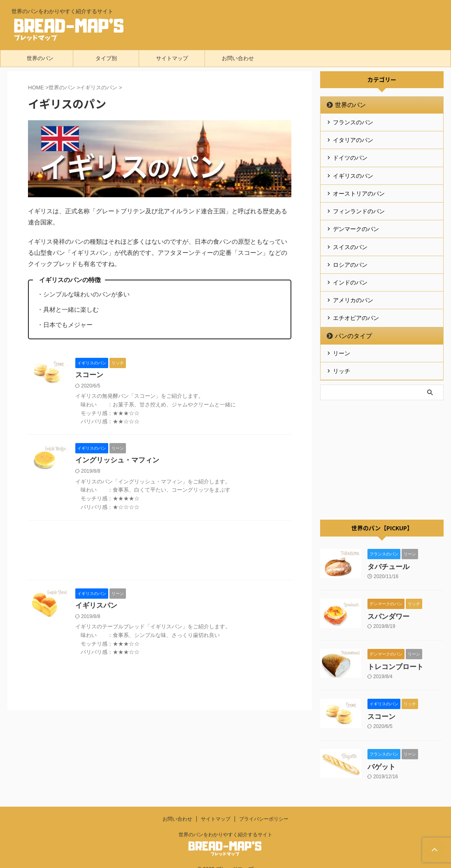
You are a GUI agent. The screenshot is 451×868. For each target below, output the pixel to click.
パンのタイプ (350, 325)
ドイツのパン (350, 156)
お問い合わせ (238, 58)
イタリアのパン (353, 139)
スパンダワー (387, 604)
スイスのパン (350, 240)
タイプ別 (106, 58)
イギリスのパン (353, 173)
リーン (342, 342)
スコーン (88, 375)
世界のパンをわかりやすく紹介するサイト (225, 822)
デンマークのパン (356, 223)
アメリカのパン (353, 291)
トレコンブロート (394, 654)
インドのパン (350, 274)
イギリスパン (95, 607)
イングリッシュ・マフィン (115, 461)
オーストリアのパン (359, 189)
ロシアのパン (350, 257)
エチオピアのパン (356, 308)
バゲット (381, 754)
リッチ (342, 359)
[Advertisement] (160, 553)
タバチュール (387, 554)
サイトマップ (172, 58)
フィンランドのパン (359, 206)
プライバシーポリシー (264, 806)
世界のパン (40, 58)
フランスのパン (353, 122)
